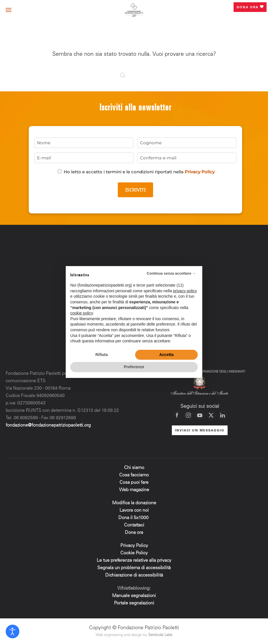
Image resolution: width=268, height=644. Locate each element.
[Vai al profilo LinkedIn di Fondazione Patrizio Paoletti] (222, 415)
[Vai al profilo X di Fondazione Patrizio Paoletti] (211, 415)
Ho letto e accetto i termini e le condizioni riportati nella (139, 172)
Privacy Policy (200, 172)
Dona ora (250, 7)
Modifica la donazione (134, 503)
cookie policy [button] (82, 313)
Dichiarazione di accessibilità (134, 575)
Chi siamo (134, 468)
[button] (9, 10)
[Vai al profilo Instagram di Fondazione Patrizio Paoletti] (188, 415)
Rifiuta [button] (102, 355)
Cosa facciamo (134, 475)
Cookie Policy (134, 553)
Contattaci (134, 525)
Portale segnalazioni (134, 603)
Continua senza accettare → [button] (171, 273)
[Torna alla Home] (134, 10)
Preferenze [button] (134, 367)
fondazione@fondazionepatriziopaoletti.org (48, 425)
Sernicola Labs (160, 635)
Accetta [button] (167, 355)
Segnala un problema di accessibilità (134, 568)
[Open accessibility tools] (13, 631)
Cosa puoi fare (134, 483)
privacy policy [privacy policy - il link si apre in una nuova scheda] (185, 291)
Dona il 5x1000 (134, 518)
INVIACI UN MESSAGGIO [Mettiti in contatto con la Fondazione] (200, 431)
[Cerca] (134, 75)
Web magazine (134, 490)
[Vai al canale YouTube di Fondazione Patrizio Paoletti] (200, 415)
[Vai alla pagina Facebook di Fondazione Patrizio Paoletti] (177, 415)
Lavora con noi (134, 511)
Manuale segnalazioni (134, 596)
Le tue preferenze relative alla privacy (134, 561)
